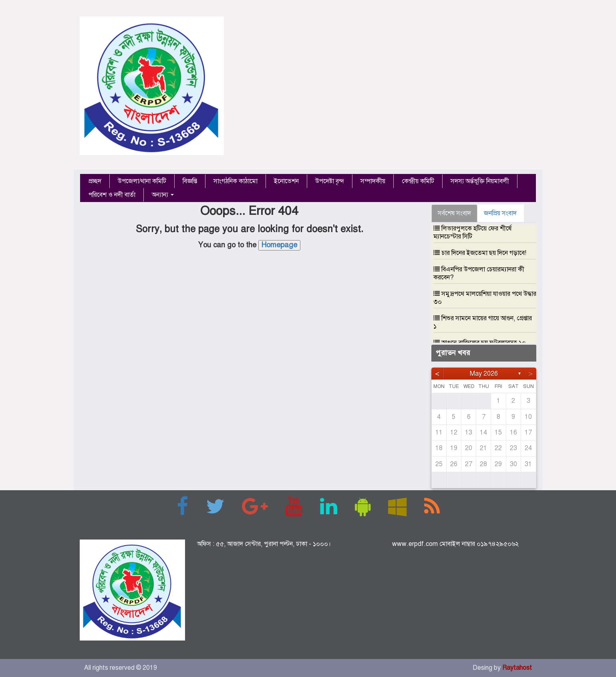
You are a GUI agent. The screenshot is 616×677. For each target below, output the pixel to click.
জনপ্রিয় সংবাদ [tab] (500, 213)
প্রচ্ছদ (95, 181)
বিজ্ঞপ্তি (190, 181)
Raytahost (517, 668)
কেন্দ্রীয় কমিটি (418, 181)
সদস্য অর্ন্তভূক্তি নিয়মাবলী (480, 181)
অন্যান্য (163, 195)
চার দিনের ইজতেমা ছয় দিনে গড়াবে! (484, 253)
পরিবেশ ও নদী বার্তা (112, 195)
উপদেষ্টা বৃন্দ (330, 181)
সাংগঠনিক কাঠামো (236, 181)
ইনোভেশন (286, 181)
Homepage (279, 245)
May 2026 (484, 374)
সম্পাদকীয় (373, 181)
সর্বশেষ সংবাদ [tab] (454, 213)
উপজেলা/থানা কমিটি (142, 181)
